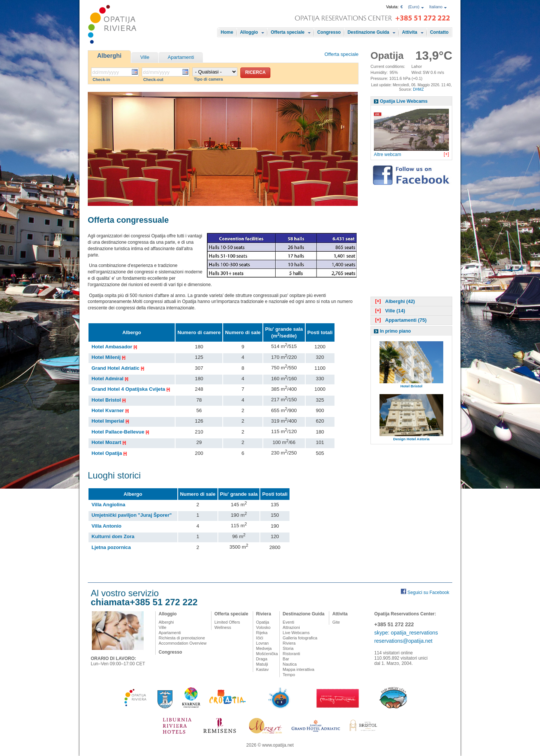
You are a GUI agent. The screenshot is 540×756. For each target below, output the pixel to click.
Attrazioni (291, 627)
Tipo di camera (208, 79)
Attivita (410, 32)
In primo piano (395, 331)
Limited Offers (227, 622)
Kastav (262, 669)
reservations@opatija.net (403, 641)
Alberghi (109, 56)
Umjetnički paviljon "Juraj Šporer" (132, 515)
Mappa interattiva (298, 669)
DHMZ (418, 89)
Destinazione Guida (368, 32)
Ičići (260, 638)
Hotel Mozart (108, 442)
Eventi (289, 622)
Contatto (439, 32)
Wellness (223, 627)
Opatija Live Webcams (404, 101)
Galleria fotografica (300, 638)
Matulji (262, 664)
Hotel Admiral (109, 379)
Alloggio (249, 32)
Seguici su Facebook (428, 592)
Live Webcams (296, 633)
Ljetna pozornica (111, 547)
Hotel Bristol (108, 400)
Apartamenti (181, 57)
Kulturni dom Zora (113, 536)
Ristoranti (291, 654)
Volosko (263, 627)
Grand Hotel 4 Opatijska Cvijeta (130, 389)
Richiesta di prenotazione (182, 638)
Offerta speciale (288, 32)
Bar (286, 659)
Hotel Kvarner (110, 410)
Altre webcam (388, 154)
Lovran (262, 643)
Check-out (153, 79)
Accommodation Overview (183, 643)
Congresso (329, 32)
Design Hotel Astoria (412, 439)
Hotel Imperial (110, 421)
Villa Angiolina (108, 505)
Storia (288, 648)
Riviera (264, 614)
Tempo (289, 675)
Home (227, 32)
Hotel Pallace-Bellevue (120, 432)
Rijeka (262, 633)
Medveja (264, 648)
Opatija (263, 622)
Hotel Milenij (108, 357)
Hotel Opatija (109, 453)
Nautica (290, 664)
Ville (145, 57)
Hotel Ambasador (114, 347)
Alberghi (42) (394, 301)
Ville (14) (389, 311)
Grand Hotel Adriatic (118, 368)
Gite (336, 622)
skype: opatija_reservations (406, 633)
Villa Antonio (106, 526)
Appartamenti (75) (400, 320)
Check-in (101, 79)
